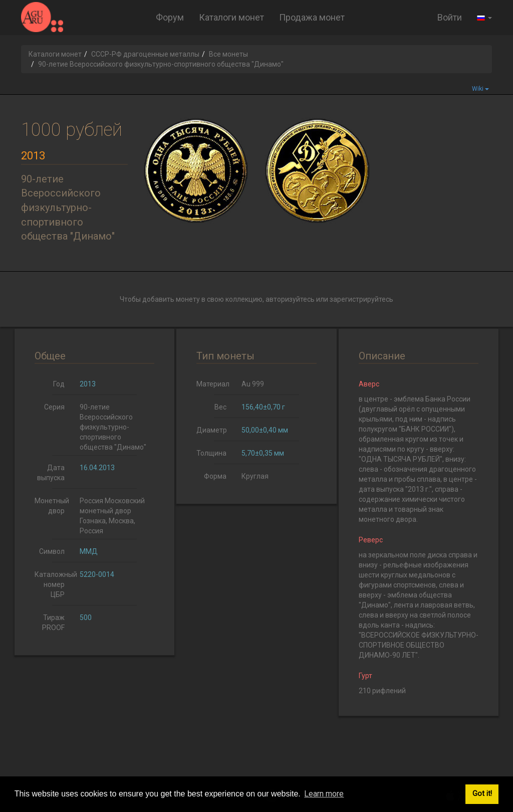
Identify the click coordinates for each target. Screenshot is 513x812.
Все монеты (228, 54)
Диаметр (212, 430)
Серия (54, 407)
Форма (215, 476)
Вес (220, 407)
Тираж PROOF (53, 623)
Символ (52, 551)
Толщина (211, 453)
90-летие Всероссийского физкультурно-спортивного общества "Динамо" (113, 427)
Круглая (255, 476)
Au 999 (253, 384)
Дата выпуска (51, 473)
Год (59, 384)
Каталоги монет (231, 17)
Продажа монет (312, 17)
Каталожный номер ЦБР (53, 584)
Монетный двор (52, 506)
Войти (450, 17)
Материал (213, 384)
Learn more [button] (324, 794)
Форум (170, 17)
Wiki (480, 89)
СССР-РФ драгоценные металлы (145, 54)
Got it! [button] (482, 794)
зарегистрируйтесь (361, 299)
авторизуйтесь (290, 299)
